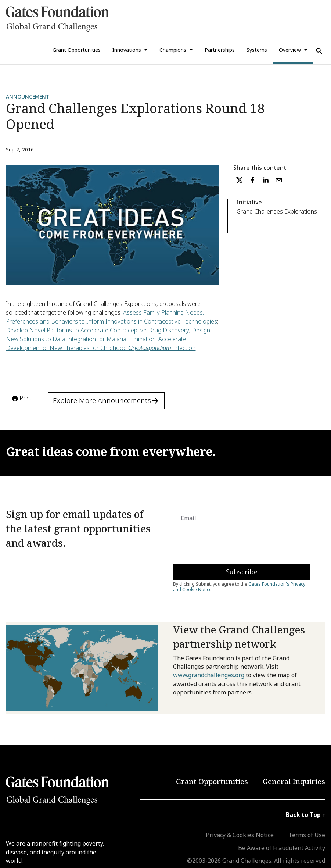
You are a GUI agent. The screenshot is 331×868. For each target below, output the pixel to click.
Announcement (28, 97)
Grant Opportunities (77, 50)
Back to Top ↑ (305, 815)
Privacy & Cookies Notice (240, 835)
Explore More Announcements (106, 400)
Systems (257, 50)
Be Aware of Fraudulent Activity (282, 848)
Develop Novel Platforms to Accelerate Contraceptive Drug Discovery (98, 330)
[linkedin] (266, 180)
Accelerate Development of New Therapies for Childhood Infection (101, 343)
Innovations (127, 50)
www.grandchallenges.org (209, 675)
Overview (290, 50)
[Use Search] (319, 51)
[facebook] (252, 180)
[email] (279, 180)
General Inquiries (294, 781)
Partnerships (220, 50)
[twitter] (240, 180)
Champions (173, 50)
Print (21, 399)
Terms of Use (307, 835)
